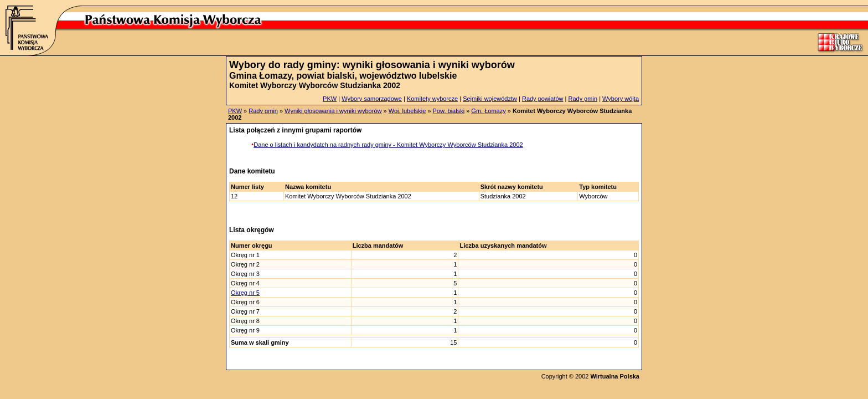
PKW (330, 99)
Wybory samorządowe (372, 99)
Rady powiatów (543, 99)
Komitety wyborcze (432, 99)
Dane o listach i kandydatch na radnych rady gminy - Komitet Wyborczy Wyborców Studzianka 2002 (388, 145)
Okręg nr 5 (245, 293)
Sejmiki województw (490, 99)
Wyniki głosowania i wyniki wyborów (333, 111)
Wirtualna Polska (615, 376)
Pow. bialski (449, 111)
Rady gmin (583, 99)
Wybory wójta (621, 99)
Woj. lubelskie (407, 111)
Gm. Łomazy (488, 111)
